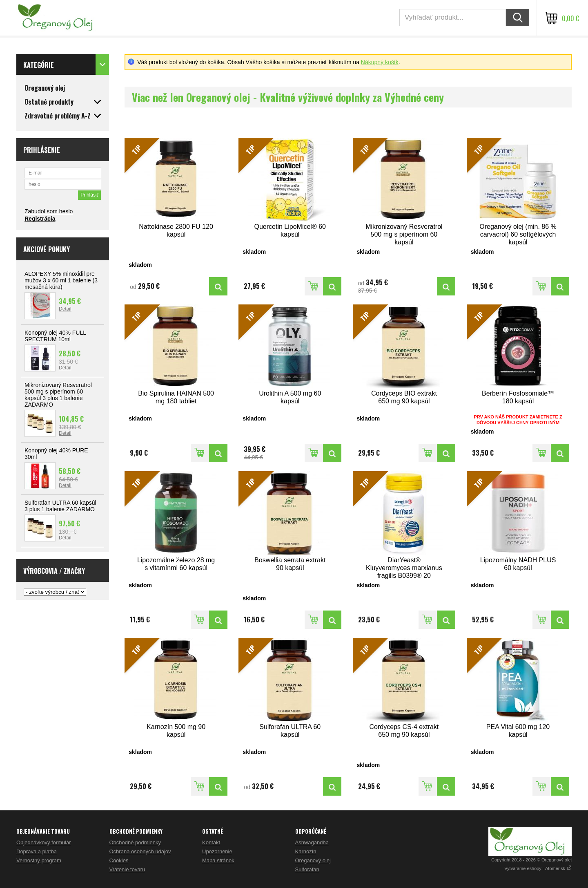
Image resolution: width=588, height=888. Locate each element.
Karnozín (306, 851)
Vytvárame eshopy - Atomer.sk (538, 868)
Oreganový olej (313, 860)
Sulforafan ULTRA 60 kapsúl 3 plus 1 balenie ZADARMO (60, 506)
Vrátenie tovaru (127, 869)
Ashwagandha (312, 842)
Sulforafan (307, 869)
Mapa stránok (218, 860)
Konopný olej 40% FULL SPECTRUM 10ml (55, 336)
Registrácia (40, 219)
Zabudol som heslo (49, 211)
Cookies (119, 860)
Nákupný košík (380, 62)
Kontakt (211, 842)
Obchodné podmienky (135, 842)
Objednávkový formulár (44, 842)
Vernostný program (39, 860)
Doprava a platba (37, 851)
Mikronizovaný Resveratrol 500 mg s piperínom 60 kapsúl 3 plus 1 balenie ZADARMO (58, 395)
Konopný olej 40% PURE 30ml (56, 454)
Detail (65, 309)
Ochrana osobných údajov (140, 851)
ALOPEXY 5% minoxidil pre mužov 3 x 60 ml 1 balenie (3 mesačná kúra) (61, 280)
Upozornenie (217, 851)
